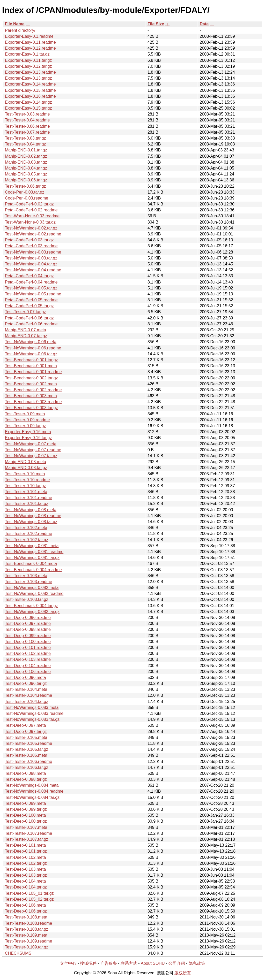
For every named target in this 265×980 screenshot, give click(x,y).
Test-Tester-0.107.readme (28, 833)
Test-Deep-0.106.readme (28, 672)
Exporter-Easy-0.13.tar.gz (28, 78)
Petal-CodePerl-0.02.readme (31, 210)
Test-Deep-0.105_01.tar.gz (29, 893)
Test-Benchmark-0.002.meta (31, 384)
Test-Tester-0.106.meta (26, 755)
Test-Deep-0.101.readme (28, 648)
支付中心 (68, 963)
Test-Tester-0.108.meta (26, 917)
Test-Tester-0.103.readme (28, 582)
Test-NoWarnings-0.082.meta (32, 588)
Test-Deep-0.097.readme (28, 623)
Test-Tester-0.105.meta (26, 737)
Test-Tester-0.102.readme (28, 534)
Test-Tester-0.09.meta (25, 414)
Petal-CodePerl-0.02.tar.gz (29, 204)
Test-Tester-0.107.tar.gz (27, 839)
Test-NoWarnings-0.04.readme (33, 270)
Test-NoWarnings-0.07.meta (31, 444)
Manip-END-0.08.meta (25, 462)
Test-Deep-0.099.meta (25, 803)
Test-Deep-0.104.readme (28, 666)
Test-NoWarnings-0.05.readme (33, 294)
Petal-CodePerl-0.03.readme (31, 246)
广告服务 (109, 963)
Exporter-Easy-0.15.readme (30, 90)
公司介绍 (177, 963)
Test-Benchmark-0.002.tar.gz (31, 378)
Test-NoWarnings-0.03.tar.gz (31, 258)
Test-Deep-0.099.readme (28, 636)
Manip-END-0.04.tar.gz (26, 168)
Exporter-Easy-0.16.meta (28, 432)
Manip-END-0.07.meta (25, 330)
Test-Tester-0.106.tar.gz (27, 767)
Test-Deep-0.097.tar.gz (26, 732)
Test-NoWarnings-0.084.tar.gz (32, 797)
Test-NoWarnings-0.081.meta (32, 546)
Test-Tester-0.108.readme (28, 923)
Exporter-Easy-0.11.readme (30, 42)
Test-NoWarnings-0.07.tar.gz (31, 456)
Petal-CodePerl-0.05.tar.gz (29, 306)
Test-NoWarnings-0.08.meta (31, 510)
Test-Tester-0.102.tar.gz (27, 540)
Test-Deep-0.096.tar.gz (26, 683)
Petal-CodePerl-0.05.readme (31, 300)
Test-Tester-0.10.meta (25, 474)
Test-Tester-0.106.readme (28, 761)
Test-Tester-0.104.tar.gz (27, 702)
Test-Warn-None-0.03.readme (32, 216)
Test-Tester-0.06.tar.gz (25, 186)
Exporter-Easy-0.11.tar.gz (28, 60)
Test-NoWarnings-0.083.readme (34, 713)
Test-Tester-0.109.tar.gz (27, 947)
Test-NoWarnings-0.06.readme (33, 348)
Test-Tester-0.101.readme (28, 498)
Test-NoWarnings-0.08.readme (33, 516)
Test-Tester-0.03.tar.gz (25, 138)
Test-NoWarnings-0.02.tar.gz (31, 228)
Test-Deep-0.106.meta (25, 905)
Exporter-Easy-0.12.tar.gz (28, 66)
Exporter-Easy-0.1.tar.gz (27, 54)
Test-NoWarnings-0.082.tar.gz (32, 612)
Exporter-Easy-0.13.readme (30, 72)
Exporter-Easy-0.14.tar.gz (28, 102)
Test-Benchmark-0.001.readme (33, 372)
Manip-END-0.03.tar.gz (26, 162)
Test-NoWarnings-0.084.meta (32, 785)
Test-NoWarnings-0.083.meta (32, 707)
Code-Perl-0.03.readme (27, 198)
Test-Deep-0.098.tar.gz (26, 779)
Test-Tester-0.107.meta (26, 827)
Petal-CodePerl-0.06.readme (31, 324)
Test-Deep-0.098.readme (28, 629)
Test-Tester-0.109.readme (28, 941)
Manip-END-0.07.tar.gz (26, 336)
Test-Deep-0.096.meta (25, 677)
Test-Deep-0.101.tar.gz (26, 851)
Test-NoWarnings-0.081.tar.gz (32, 558)
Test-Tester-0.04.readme (27, 120)
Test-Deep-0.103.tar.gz (26, 875)
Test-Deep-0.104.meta (25, 881)
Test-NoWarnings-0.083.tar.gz (32, 719)
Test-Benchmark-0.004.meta (31, 564)
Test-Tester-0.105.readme (28, 743)
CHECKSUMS (18, 953)
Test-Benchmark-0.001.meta (31, 366)
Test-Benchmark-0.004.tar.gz (31, 606)
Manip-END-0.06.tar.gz (26, 180)
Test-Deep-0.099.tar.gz (26, 809)
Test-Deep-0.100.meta (25, 815)
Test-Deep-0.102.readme (28, 653)
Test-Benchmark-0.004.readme (33, 570)
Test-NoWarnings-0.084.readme (34, 791)
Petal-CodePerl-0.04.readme (31, 282)
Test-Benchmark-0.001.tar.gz (31, 360)
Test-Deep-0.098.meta (25, 773)
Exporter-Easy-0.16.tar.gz (28, 438)
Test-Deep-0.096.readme (28, 618)
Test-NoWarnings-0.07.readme (33, 450)
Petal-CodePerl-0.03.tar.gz (29, 240)
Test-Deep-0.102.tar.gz (26, 863)
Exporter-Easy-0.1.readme (29, 36)
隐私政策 (197, 963)
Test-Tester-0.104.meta (26, 689)
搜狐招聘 (88, 963)
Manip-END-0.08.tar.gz (26, 468)
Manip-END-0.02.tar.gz (26, 156)
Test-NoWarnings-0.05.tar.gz (31, 288)
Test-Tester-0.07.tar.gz (25, 312)
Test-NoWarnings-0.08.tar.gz (31, 522)
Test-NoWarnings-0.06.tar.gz (31, 354)
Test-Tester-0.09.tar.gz (25, 426)
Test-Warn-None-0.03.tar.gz (30, 222)
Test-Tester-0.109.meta (26, 935)
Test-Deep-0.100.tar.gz (26, 821)
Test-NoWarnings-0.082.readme (34, 594)
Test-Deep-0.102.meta (25, 857)
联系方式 (129, 963)
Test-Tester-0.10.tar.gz (25, 486)
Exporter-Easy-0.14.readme (30, 84)
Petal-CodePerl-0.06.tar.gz (29, 318)
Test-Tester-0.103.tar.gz (27, 599)
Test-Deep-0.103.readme (28, 659)
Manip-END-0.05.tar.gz (26, 174)
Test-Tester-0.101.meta (26, 492)
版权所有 (183, 973)
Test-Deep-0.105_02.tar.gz (29, 899)
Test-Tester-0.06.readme (27, 126)
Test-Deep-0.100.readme (28, 642)
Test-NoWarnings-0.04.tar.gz (31, 264)
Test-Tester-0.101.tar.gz (27, 504)
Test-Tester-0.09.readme (27, 420)
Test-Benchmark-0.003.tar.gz (31, 408)
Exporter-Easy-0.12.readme (30, 48)
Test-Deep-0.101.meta (25, 845)
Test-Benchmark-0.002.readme (33, 390)
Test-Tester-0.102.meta (26, 528)
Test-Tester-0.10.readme (27, 480)
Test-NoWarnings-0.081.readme (34, 552)
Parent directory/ (20, 30)
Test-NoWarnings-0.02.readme (33, 234)
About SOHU (153, 963)
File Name (15, 24)
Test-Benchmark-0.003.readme (33, 402)
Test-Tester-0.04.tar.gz (25, 144)
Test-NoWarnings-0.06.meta (31, 342)
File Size (156, 24)
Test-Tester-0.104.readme (28, 695)
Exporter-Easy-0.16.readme (30, 96)
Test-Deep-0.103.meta (25, 869)
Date (204, 24)
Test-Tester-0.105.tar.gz (27, 749)
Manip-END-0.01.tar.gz (26, 150)
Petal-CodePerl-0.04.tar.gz (29, 276)
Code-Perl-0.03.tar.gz (25, 192)
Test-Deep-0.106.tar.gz (26, 911)
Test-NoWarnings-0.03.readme (33, 252)
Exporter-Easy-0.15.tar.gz (28, 108)
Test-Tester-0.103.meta (26, 576)
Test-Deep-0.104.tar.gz (26, 887)
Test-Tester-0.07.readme (27, 132)
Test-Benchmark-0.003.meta (31, 396)
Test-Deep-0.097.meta (25, 725)
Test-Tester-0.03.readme (27, 114)
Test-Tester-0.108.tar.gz (27, 929)
